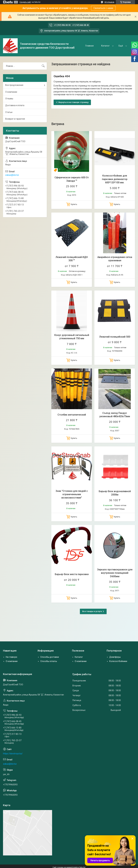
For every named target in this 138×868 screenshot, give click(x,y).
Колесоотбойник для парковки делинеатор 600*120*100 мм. (115, 179)
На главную (11, 657)
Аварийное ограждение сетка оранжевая (115, 259)
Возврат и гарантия (15, 119)
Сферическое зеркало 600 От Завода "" (72, 179)
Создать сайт (25, 2)
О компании (11, 92)
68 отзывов (109, 2)
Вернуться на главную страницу (73, 102)
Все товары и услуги (92, 611)
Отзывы (9, 99)
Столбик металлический (72, 415)
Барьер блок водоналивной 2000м (115, 493)
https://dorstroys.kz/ (13, 754)
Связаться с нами (103, 8)
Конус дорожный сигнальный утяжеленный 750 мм (72, 337)
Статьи (9, 112)
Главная (88, 46)
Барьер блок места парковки (72, 574)
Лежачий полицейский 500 (115, 337)
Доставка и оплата (15, 105)
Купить (74, 204)
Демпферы (115, 657)
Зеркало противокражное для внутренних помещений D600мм (115, 573)
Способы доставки (50, 657)
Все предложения (14, 85)
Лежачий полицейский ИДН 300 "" (72, 259)
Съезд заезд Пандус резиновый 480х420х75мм (115, 415)
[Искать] (43, 66)
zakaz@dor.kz (12, 175)
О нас (120, 46)
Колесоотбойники (118, 661)
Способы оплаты (49, 661)
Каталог (104, 46)
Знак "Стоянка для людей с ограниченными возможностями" (72, 494)
